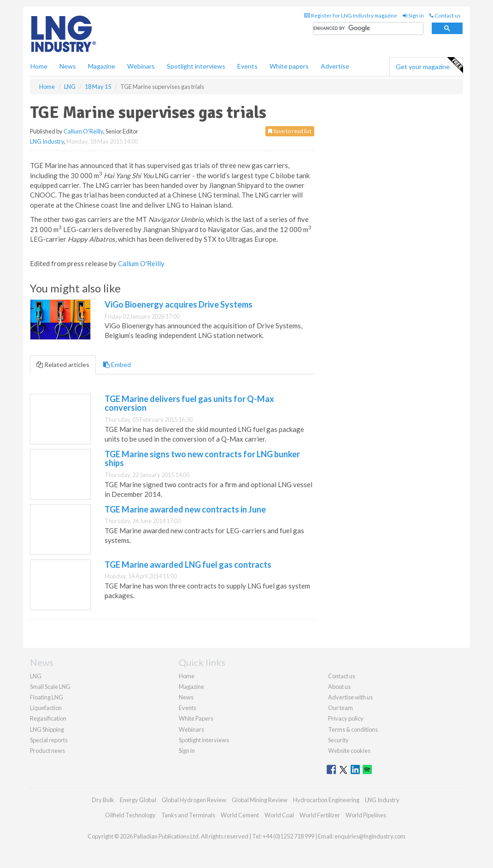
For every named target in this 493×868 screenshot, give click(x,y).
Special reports (49, 740)
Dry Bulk (103, 800)
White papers (289, 66)
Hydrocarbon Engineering (326, 800)
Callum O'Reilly (83, 131)
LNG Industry (47, 141)
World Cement (240, 815)
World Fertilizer (320, 815)
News (186, 697)
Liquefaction (46, 708)
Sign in (413, 15)
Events (247, 66)
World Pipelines (366, 815)
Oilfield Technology (130, 815)
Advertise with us (350, 697)
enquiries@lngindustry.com (370, 836)
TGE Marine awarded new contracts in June (185, 509)
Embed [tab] (117, 364)
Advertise (335, 66)
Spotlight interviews (196, 66)
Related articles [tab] (63, 364)
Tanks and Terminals (188, 815)
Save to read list (290, 131)
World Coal (279, 815)
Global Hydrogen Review (194, 800)
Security (338, 740)
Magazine (102, 66)
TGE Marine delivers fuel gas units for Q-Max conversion (189, 403)
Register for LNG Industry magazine (351, 15)
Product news (47, 751)
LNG (36, 676)
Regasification (48, 718)
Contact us (445, 15)
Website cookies (349, 751)
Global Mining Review (260, 800)
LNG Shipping (47, 729)
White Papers (196, 718)
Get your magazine (429, 65)
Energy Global (138, 800)
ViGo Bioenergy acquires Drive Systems (179, 304)
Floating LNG (47, 697)
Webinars (141, 66)
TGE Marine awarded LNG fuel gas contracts (188, 565)
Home (39, 66)
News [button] (68, 66)
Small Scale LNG (50, 687)
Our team (340, 708)
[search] (368, 29)
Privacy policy (346, 718)
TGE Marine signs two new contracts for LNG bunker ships (202, 459)
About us (339, 687)
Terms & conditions (353, 729)
